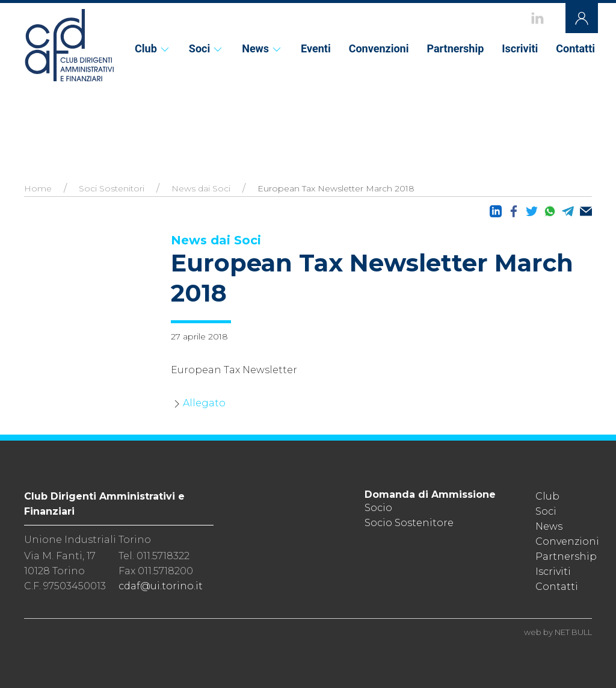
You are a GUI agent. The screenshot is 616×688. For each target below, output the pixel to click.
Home (38, 188)
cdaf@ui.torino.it (161, 586)
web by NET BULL (558, 632)
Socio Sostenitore (409, 523)
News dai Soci (201, 188)
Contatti (575, 48)
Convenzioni (379, 48)
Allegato (204, 403)
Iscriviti (520, 48)
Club (153, 48)
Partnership (455, 48)
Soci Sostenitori (112, 188)
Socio (378, 508)
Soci (206, 48)
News (262, 48)
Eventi (316, 48)
